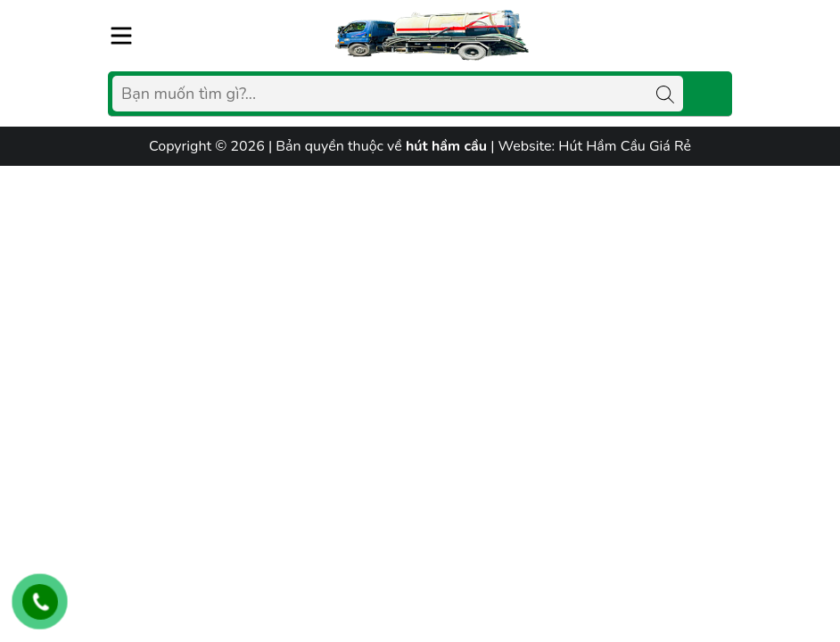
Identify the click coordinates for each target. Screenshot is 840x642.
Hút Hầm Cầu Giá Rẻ (625, 146)
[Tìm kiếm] (665, 94)
